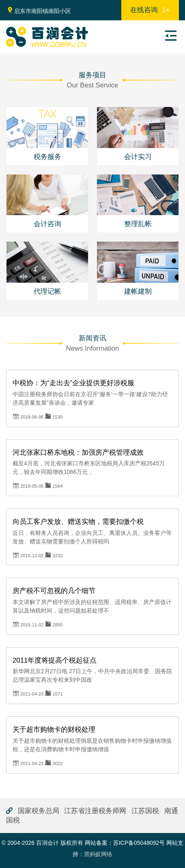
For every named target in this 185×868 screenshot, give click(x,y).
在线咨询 (150, 10)
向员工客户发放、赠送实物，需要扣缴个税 (78, 522)
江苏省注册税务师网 (95, 811)
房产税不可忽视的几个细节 (54, 591)
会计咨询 (47, 224)
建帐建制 (138, 291)
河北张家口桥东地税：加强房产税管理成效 (78, 453)
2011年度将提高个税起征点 (55, 660)
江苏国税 (145, 811)
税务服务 (47, 157)
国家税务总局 (39, 811)
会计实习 (138, 157)
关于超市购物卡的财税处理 (54, 730)
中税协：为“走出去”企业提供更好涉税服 (73, 383)
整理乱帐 (138, 224)
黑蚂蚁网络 (98, 854)
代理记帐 (47, 291)
